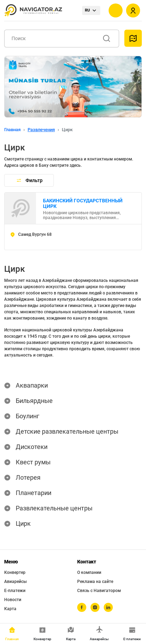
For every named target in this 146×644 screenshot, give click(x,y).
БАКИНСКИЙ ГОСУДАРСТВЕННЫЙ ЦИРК (83, 203)
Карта (10, 609)
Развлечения (41, 130)
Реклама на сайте (95, 582)
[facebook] (82, 607)
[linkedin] (108, 607)
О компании (89, 572)
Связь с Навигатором (99, 591)
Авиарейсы (16, 582)
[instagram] (95, 607)
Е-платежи (15, 591)
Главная (12, 130)
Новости (13, 600)
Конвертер (15, 572)
